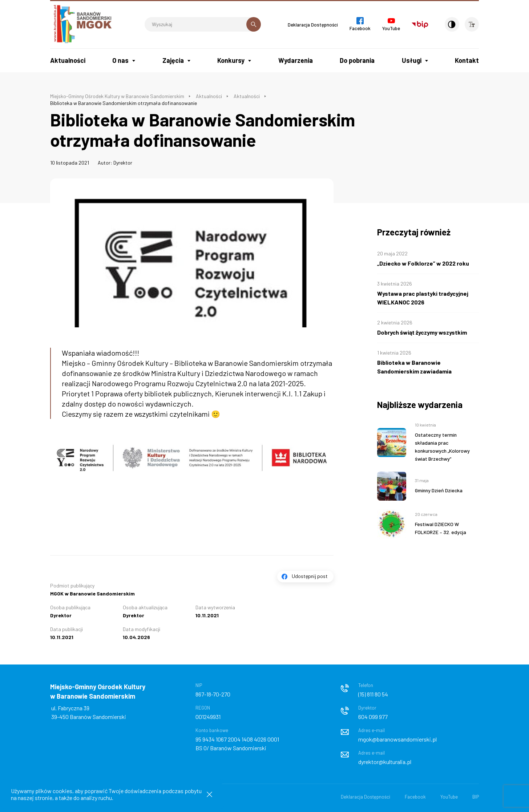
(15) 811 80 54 (373, 694)
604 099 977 (373, 717)
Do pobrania (357, 60)
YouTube (449, 797)
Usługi (412, 60)
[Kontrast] (451, 24)
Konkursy (231, 60)
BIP (476, 797)
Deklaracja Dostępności (312, 25)
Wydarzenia (296, 60)
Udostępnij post (310, 576)
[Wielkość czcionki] (472, 24)
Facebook (415, 797)
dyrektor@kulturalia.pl (385, 762)
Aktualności (68, 60)
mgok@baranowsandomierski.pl (397, 739)
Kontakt (467, 60)
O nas (120, 60)
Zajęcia (173, 60)
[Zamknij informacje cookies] (209, 794)
